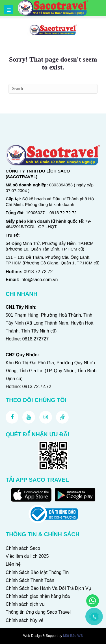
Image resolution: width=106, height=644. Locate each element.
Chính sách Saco (23, 548)
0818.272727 (35, 339)
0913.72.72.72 (38, 272)
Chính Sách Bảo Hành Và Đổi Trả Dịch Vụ (48, 588)
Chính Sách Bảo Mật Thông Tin (37, 572)
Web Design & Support (40, 636)
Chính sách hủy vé (25, 620)
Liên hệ (13, 564)
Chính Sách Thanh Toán (30, 580)
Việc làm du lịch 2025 (27, 556)
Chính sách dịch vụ (25, 604)
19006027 (35, 213)
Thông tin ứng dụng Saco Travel (38, 612)
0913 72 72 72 (63, 213)
